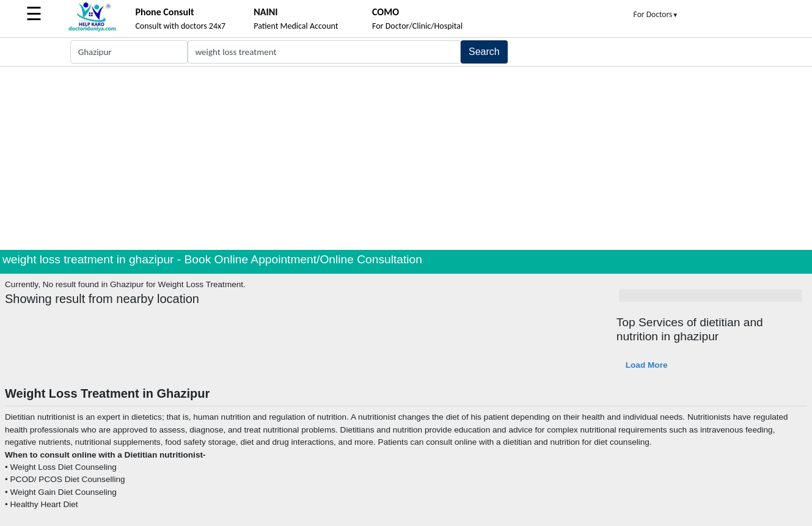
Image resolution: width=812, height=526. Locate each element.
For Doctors (656, 14)
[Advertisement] (406, 158)
